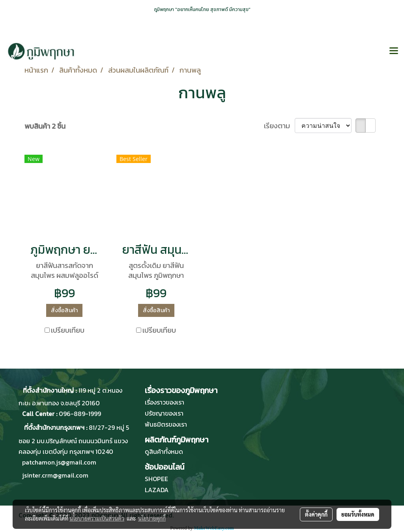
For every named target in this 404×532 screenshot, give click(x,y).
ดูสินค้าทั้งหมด (164, 451)
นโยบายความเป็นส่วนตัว (97, 518)
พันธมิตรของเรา (166, 424)
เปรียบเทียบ (68, 330)
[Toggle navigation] (394, 51)
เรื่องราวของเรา (165, 402)
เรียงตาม (279, 126)
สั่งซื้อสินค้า (64, 310)
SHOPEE (156, 479)
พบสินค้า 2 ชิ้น (45, 126)
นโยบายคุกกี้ (152, 518)
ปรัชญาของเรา (164, 413)
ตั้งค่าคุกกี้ (316, 514)
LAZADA (157, 490)
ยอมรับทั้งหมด (358, 514)
